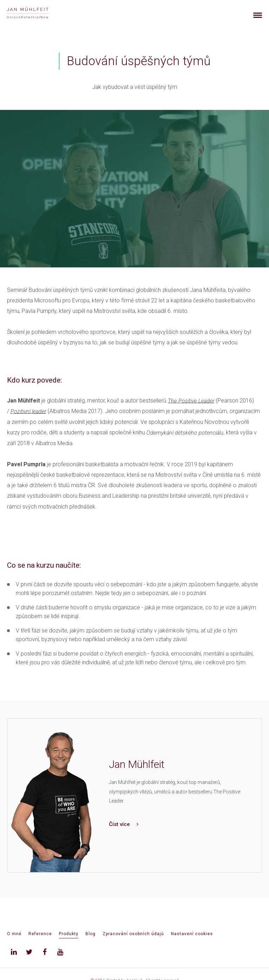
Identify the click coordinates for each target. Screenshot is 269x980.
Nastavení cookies (192, 934)
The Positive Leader (191, 401)
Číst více (124, 824)
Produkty (69, 934)
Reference (40, 934)
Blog (91, 934)
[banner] (36, 13)
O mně (14, 934)
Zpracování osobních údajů (133, 934)
